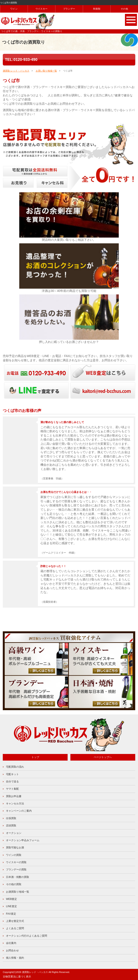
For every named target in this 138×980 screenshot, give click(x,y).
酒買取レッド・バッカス (35, 972)
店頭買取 (11, 826)
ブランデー (69, 9)
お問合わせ (12, 951)
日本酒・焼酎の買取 (18, 877)
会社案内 (11, 943)
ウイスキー (42, 9)
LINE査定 (11, 906)
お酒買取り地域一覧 (18, 892)
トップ (35, 757)
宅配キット (12, 774)
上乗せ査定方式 (15, 921)
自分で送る (12, 782)
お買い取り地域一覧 (46, 71)
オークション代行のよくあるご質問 (27, 936)
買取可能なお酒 (15, 848)
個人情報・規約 (15, 958)
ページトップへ (103, 757)
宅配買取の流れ (15, 767)
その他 (124, 9)
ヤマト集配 (12, 789)
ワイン (14, 9)
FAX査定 (11, 914)
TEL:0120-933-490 (21, 60)
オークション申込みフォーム (23, 840)
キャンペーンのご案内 (19, 811)
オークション (14, 833)
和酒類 (97, 9)
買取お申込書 (14, 796)
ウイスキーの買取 (16, 862)
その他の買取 (14, 884)
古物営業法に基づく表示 (17, 977)
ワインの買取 (14, 855)
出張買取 (11, 818)
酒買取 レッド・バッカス (16, 71)
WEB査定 (11, 899)
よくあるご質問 (15, 928)
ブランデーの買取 (16, 870)
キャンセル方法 (15, 804)
